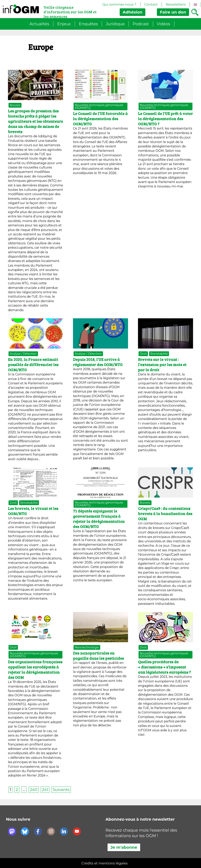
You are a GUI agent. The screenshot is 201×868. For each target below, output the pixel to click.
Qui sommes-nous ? (119, 4)
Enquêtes (88, 24)
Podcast (141, 24)
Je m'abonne (124, 847)
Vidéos (164, 24)
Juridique (115, 24)
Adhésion (133, 12)
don (173, 12)
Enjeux (64, 24)
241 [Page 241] (45, 790)
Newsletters (176, 4)
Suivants (61, 790)
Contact (151, 4)
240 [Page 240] (33, 790)
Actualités (39, 24)
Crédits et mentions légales (105, 863)
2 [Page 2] (17, 790)
